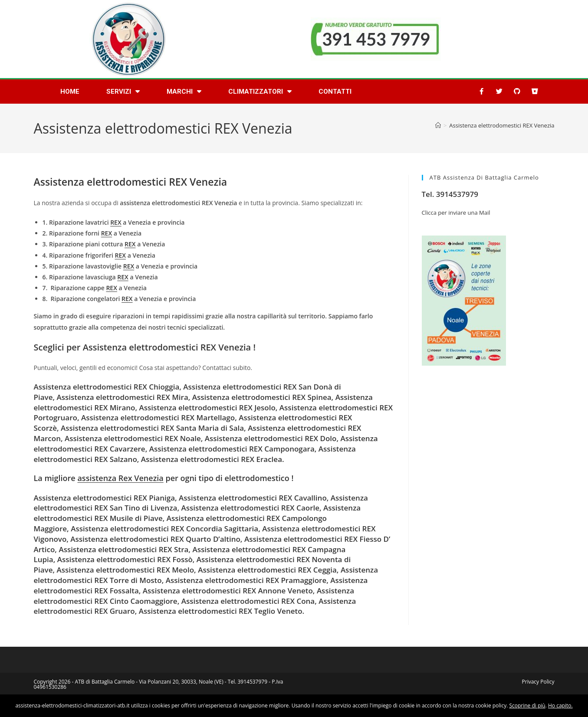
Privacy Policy (538, 682)
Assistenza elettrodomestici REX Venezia (502, 125)
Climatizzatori (260, 91)
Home (70, 92)
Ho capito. (560, 706)
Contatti (335, 92)
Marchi (184, 91)
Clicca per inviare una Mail (456, 213)
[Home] (438, 125)
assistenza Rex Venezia (120, 478)
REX (116, 222)
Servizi (123, 91)
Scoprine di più (527, 706)
